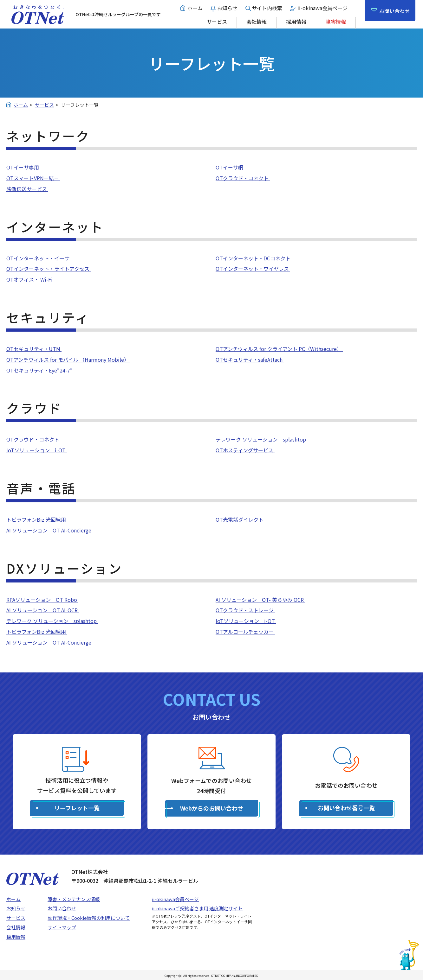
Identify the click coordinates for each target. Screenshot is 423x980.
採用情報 (296, 22)
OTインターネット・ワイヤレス (253, 269)
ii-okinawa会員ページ (322, 8)
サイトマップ (62, 927)
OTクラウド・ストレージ (245, 610)
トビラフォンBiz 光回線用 (37, 519)
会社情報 (257, 22)
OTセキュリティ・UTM (34, 349)
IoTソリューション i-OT (37, 450)
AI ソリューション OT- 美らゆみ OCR (260, 600)
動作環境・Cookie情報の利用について (89, 918)
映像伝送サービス (27, 189)
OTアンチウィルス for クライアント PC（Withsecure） (279, 349)
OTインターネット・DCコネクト (254, 258)
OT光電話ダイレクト (240, 519)
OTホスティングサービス (245, 450)
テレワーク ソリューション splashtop (261, 439)
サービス (217, 22)
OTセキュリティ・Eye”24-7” (40, 370)
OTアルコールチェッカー (245, 632)
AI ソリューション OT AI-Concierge (49, 530)
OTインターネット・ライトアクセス (49, 269)
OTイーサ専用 (23, 167)
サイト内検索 (267, 8)
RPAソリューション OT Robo (42, 600)
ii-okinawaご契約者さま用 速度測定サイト (197, 908)
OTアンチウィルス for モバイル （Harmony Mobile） (68, 360)
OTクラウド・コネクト (243, 178)
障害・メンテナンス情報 (74, 899)
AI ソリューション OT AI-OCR (43, 610)
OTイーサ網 (230, 167)
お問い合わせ (394, 11)
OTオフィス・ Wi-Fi (30, 279)
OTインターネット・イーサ (39, 258)
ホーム (195, 8)
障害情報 (336, 22)
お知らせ (227, 8)
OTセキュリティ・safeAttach (250, 360)
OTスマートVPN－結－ (33, 178)
